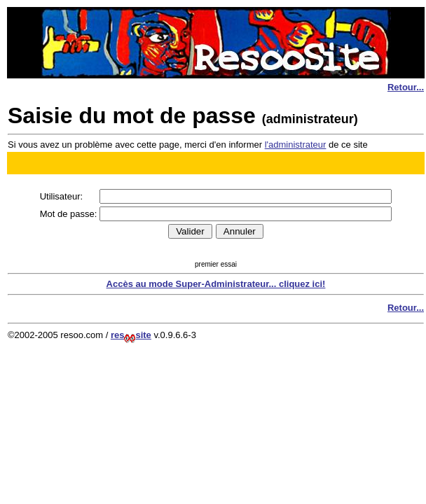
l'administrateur (296, 145)
